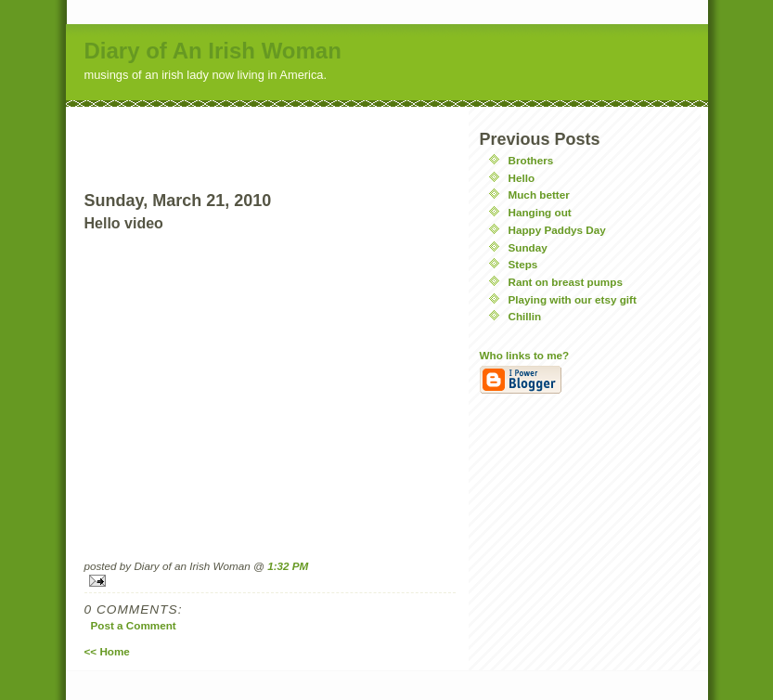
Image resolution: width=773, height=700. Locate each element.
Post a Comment (134, 625)
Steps (523, 264)
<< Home (107, 651)
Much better (539, 194)
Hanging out (540, 212)
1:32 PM (288, 566)
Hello (522, 178)
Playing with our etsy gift (573, 299)
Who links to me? (525, 355)
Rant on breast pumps (566, 282)
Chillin (525, 316)
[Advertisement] (270, 135)
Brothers (531, 160)
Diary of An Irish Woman (213, 51)
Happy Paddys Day (557, 230)
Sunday (528, 247)
